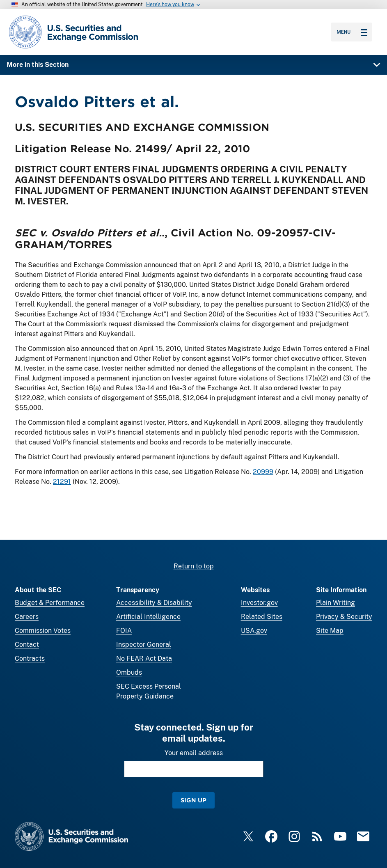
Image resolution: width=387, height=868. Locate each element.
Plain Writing (335, 603)
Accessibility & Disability (154, 603)
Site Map (330, 631)
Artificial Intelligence (148, 617)
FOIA (124, 631)
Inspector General (144, 645)
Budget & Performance (50, 603)
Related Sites (262, 617)
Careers (27, 617)
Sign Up (193, 800)
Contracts (30, 658)
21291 (62, 482)
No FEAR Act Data (144, 658)
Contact (27, 645)
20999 (263, 472)
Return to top (194, 566)
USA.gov (254, 631)
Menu (352, 32)
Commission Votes (43, 631)
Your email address (194, 753)
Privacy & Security (344, 617)
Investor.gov (259, 603)
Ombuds (129, 672)
